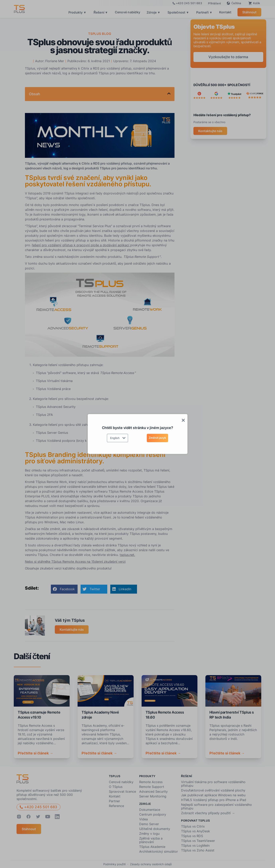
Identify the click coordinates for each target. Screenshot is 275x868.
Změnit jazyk (157, 438)
